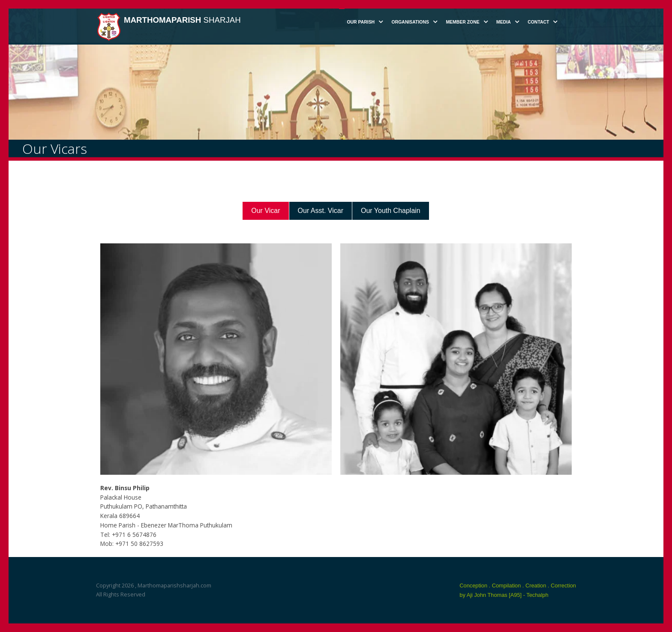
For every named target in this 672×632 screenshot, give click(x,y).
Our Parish (361, 22)
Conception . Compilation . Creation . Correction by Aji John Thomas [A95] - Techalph (518, 590)
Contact (538, 22)
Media (504, 22)
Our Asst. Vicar (321, 211)
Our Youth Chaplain (391, 211)
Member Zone (462, 22)
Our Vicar (265, 211)
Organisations (410, 22)
